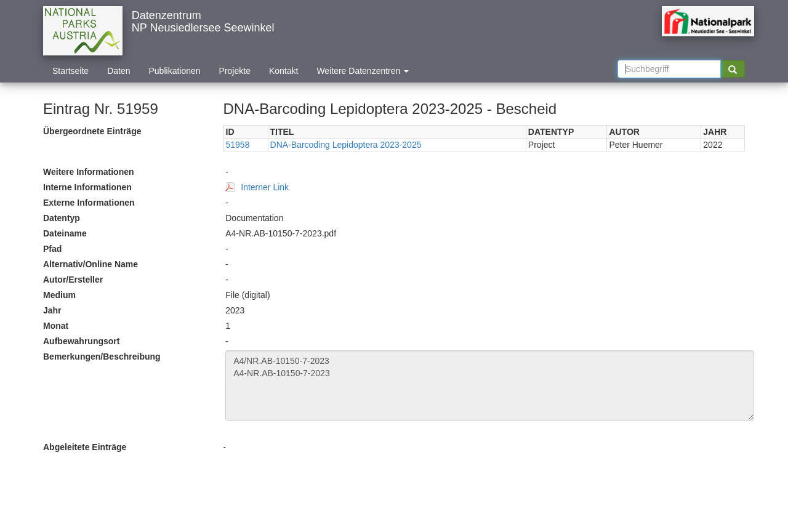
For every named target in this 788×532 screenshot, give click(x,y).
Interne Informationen (87, 187)
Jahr (52, 310)
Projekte (235, 71)
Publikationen (175, 71)
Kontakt (283, 71)
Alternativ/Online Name (90, 264)
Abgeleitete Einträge (85, 447)
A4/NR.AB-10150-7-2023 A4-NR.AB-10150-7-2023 (490, 385)
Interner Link (265, 187)
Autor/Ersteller (73, 280)
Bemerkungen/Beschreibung (102, 357)
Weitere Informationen (89, 172)
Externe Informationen (89, 203)
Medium (59, 295)
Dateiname (65, 233)
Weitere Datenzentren (363, 71)
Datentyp (62, 218)
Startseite (70, 71)
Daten (119, 71)
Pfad (52, 249)
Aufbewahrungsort (81, 341)
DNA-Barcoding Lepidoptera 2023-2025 (346, 145)
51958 (238, 145)
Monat (56, 326)
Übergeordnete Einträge (92, 131)
